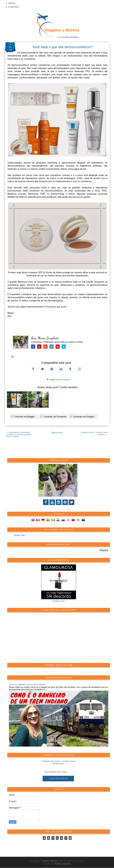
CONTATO (14, 7)
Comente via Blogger (23, 416)
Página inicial (57, 433)
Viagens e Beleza (50, 861)
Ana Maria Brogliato (45, 338)
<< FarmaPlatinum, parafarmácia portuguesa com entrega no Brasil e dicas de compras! (19, 434)
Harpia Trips (19, 535)
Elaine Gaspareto (63, 864)
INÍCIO (12, 3)
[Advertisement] (30, 639)
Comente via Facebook (53, 416)
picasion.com (59, 601)
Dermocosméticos (63, 380)
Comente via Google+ (82, 416)
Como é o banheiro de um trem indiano (27, 684)
